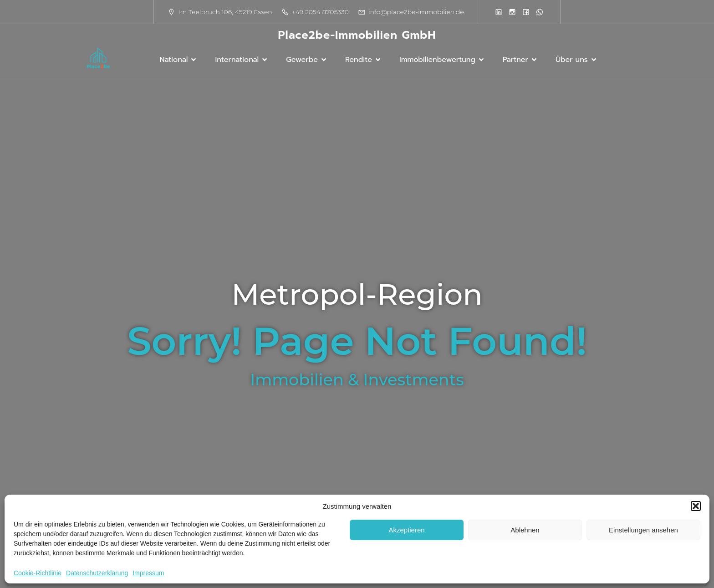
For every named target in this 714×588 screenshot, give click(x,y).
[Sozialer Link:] (499, 12)
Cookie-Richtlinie (38, 573)
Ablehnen (525, 530)
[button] (696, 506)
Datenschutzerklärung (97, 573)
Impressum (148, 573)
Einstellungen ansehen (643, 530)
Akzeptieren (406, 530)
